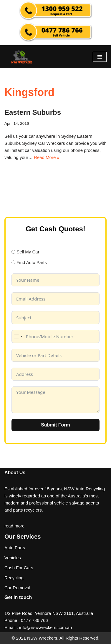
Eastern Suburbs (33, 112)
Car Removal (17, 588)
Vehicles (13, 558)
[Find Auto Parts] (13, 262)
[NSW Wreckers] (22, 57)
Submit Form (55, 425)
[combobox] (18, 336)
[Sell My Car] (13, 252)
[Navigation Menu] (100, 57)
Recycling (14, 578)
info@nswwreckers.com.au (45, 627)
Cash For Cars (19, 568)
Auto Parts (15, 548)
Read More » (47, 157)
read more (14, 526)
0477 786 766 (34, 620)
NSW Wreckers (42, 638)
